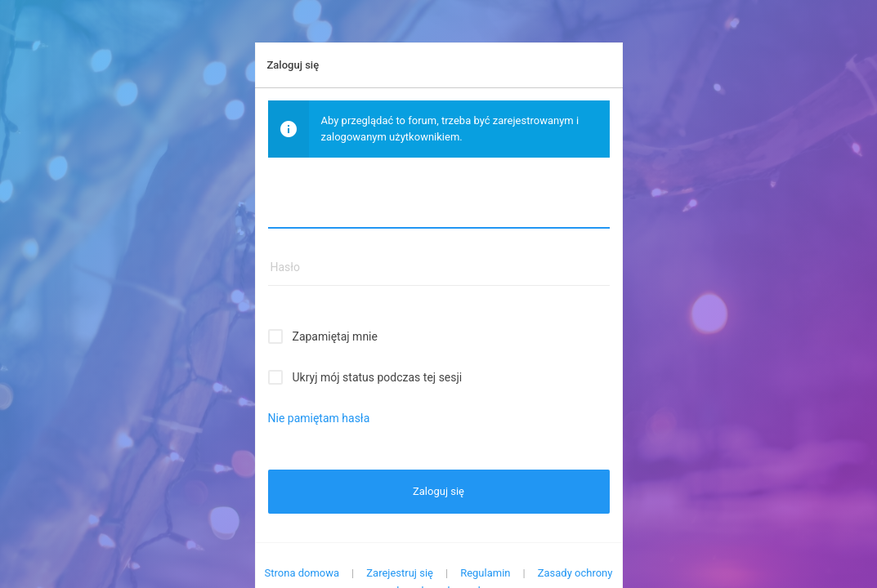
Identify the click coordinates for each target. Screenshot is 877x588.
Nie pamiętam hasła (319, 418)
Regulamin (485, 573)
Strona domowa (302, 573)
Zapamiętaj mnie (335, 336)
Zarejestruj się (400, 573)
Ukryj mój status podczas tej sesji (378, 377)
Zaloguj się (438, 491)
